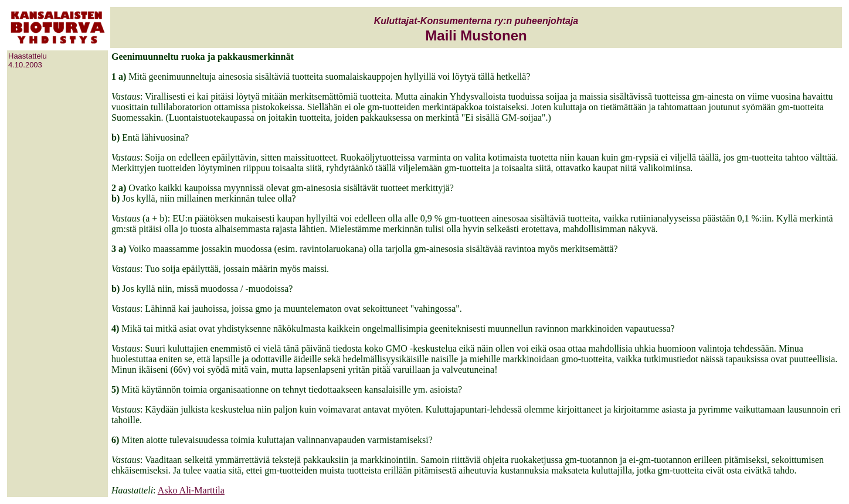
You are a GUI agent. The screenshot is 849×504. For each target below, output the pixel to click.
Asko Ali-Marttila (191, 490)
